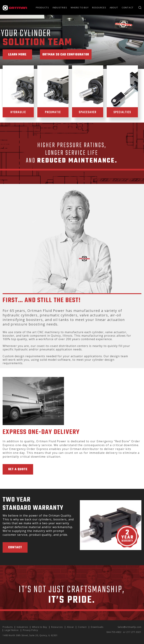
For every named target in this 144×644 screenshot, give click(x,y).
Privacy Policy (30, 630)
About (114, 7)
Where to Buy (80, 7)
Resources (99, 7)
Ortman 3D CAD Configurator (69, 55)
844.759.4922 (114, 632)
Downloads (97, 627)
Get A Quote (18, 469)
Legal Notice (12, 630)
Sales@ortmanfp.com (130, 627)
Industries (60, 7)
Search (140, 8)
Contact (128, 7)
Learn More (18, 55)
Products (42, 7)
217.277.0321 (134, 632)
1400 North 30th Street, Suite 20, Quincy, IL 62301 (30, 635)
